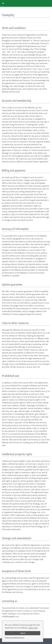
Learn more (33, 628)
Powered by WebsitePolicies (15, 638)
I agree (23, 633)
